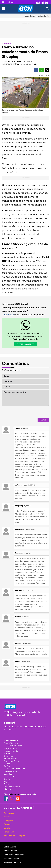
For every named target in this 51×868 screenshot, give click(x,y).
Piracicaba (9, 832)
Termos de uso (10, 851)
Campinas (9, 820)
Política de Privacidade (14, 855)
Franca (7, 824)
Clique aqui (8, 315)
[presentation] (30, 412)
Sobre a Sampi (10, 847)
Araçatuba (9, 813)
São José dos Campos (14, 836)
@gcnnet (15, 794)
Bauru (7, 817)
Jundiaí (7, 828)
